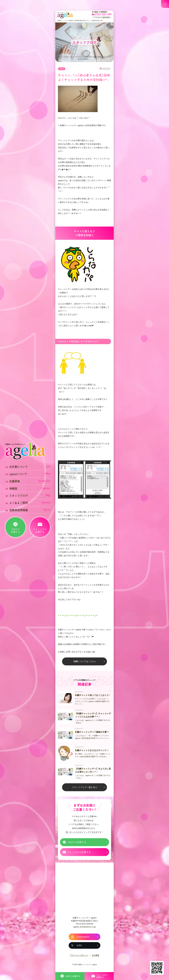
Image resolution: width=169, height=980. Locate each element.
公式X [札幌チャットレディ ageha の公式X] (79, 947)
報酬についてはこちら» (85, 661)
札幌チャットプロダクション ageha (65, 15)
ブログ (66, 57)
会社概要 (96, 957)
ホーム (60, 57)
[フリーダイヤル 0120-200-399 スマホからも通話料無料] (102, 15)
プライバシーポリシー (79, 957)
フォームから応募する (79, 853)
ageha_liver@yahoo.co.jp (84, 928)
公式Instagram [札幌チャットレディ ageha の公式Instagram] (83, 938)
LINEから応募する (77, 843)
